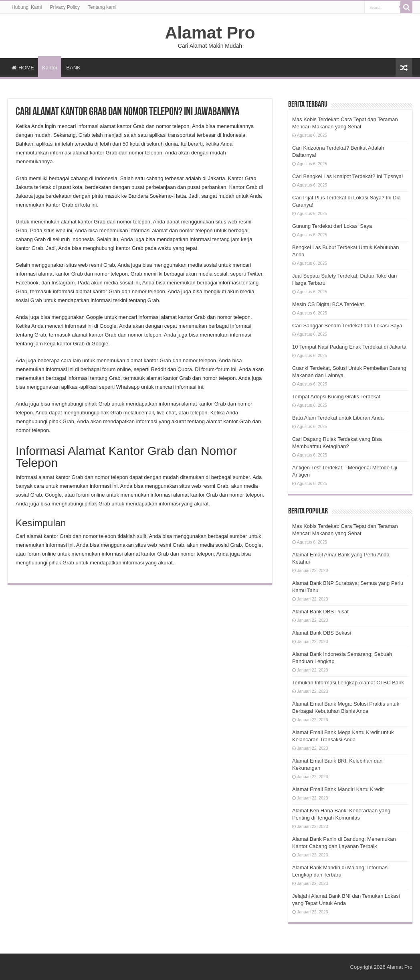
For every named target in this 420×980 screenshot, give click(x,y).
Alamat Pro (210, 32)
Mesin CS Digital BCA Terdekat (328, 304)
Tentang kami (102, 7)
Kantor (50, 68)
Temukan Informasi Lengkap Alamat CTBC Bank (348, 683)
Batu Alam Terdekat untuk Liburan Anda (338, 418)
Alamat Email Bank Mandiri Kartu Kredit (338, 789)
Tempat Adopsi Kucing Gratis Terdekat (336, 397)
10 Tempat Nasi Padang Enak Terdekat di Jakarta (349, 347)
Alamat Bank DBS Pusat (320, 612)
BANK (73, 68)
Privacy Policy (65, 7)
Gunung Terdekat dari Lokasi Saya (332, 226)
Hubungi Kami (27, 7)
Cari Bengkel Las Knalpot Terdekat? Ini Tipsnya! (348, 176)
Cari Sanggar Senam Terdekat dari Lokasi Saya (347, 326)
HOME (23, 68)
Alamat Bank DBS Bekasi (322, 633)
